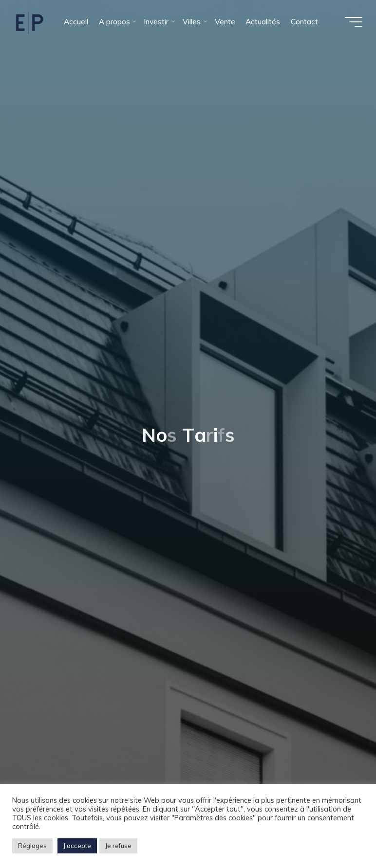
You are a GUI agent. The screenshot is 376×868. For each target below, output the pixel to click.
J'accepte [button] (77, 846)
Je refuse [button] (118, 846)
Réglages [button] (32, 846)
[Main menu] (353, 22)
